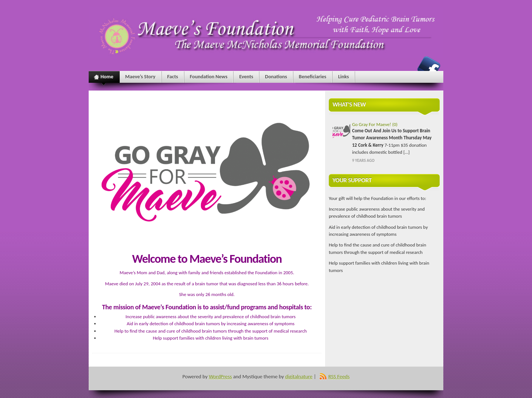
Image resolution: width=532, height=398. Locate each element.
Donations (276, 77)
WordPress (220, 377)
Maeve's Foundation (429, 68)
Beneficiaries (313, 77)
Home (104, 78)
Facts (173, 77)
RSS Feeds (339, 377)
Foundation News (209, 77)
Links (343, 77)
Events (246, 77)
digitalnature (299, 377)
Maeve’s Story (140, 77)
